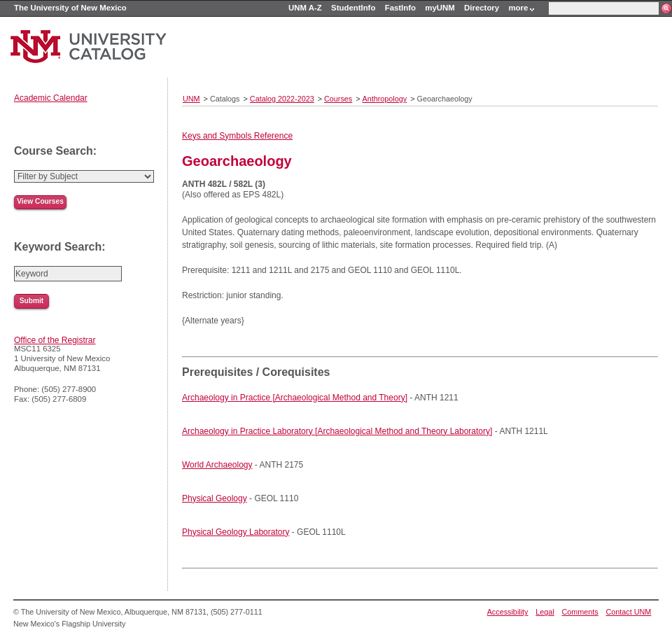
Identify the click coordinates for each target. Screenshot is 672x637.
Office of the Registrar (55, 340)
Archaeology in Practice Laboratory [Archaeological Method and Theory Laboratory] (337, 431)
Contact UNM (629, 612)
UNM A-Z (305, 8)
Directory (482, 8)
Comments (580, 612)
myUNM (440, 8)
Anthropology (385, 99)
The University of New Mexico (70, 8)
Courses (338, 99)
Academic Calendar (51, 98)
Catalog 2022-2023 (282, 99)
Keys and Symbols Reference (237, 136)
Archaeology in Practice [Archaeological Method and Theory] (295, 398)
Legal (545, 612)
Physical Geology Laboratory (236, 532)
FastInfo (400, 8)
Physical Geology (215, 498)
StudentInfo (353, 8)
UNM (191, 99)
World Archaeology (217, 465)
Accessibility (508, 612)
